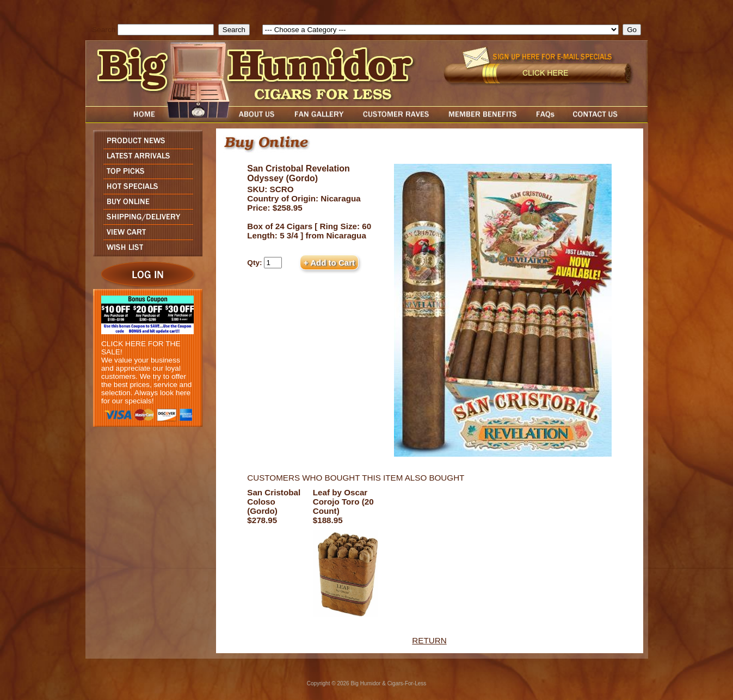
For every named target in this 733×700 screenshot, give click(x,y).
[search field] (166, 30)
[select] (441, 30)
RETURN (429, 640)
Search (104, 30)
